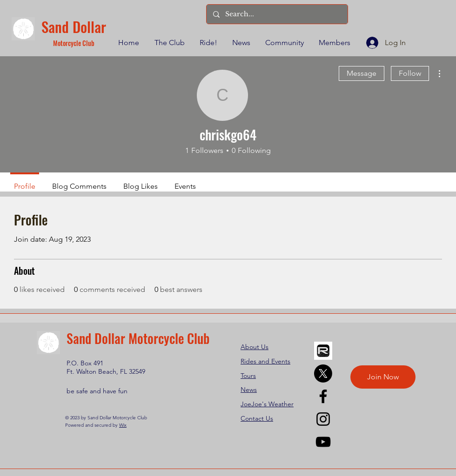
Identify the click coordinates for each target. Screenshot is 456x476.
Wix (123, 425)
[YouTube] (323, 442)
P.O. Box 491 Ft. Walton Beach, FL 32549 (106, 367)
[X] (323, 374)
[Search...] (277, 14)
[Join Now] (383, 377)
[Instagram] (323, 419)
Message (362, 73)
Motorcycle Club (74, 43)
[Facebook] (323, 396)
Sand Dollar (74, 26)
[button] (169, 43)
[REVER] (323, 351)
